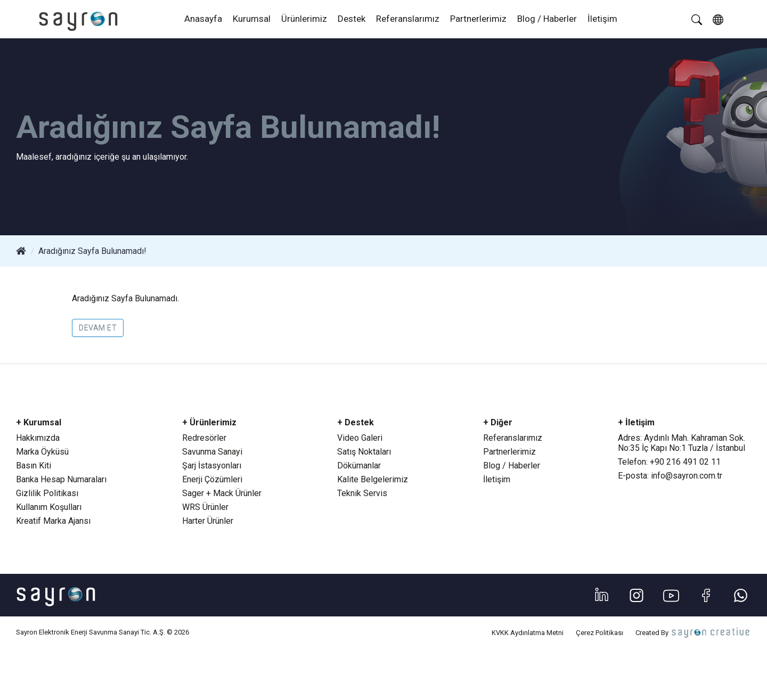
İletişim (602, 19)
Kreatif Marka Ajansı (53, 521)
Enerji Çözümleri (212, 479)
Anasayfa (203, 19)
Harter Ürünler (208, 521)
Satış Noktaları (364, 452)
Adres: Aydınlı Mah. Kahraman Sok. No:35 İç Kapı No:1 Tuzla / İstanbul (682, 443)
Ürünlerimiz (304, 19)
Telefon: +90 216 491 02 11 (669, 462)
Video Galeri (360, 438)
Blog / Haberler (547, 19)
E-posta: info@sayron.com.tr (670, 476)
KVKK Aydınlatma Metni (528, 633)
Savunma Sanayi (212, 452)
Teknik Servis (362, 493)
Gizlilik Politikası (47, 493)
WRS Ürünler (205, 507)
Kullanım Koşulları (49, 507)
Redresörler (204, 438)
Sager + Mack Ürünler (222, 493)
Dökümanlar (359, 466)
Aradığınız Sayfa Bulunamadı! (92, 251)
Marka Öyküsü (42, 452)
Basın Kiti (34, 466)
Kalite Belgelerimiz (373, 479)
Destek (352, 19)
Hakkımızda (38, 438)
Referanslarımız (408, 19)
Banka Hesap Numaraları (61, 479)
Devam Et (98, 328)
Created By (693, 633)
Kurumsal (252, 19)
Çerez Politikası (599, 633)
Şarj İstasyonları (212, 466)
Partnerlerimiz (478, 19)
